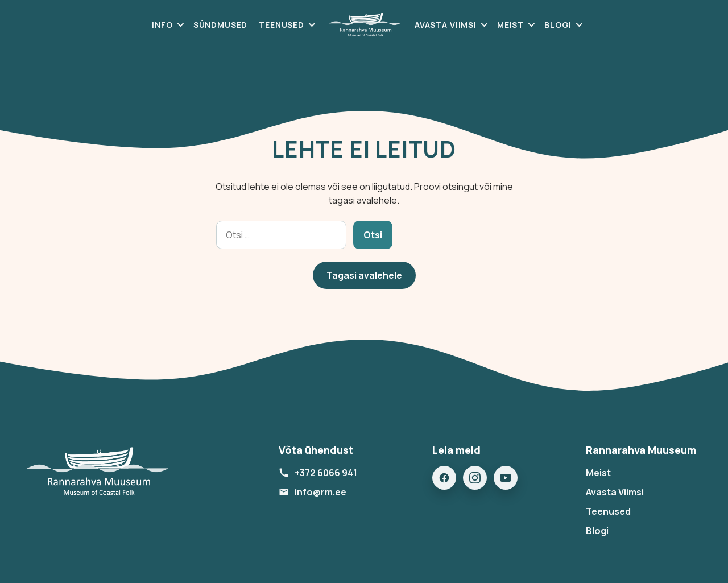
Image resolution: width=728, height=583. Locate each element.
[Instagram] (475, 478)
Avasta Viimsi (446, 25)
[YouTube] (506, 478)
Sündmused (221, 25)
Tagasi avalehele (364, 275)
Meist (510, 25)
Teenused (282, 25)
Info (162, 25)
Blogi (558, 25)
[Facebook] (444, 478)
